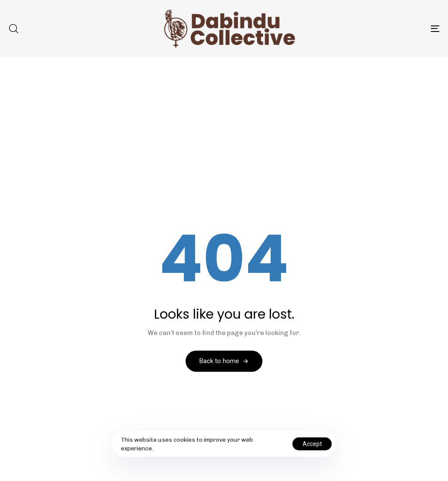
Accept (312, 444)
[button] (13, 28)
